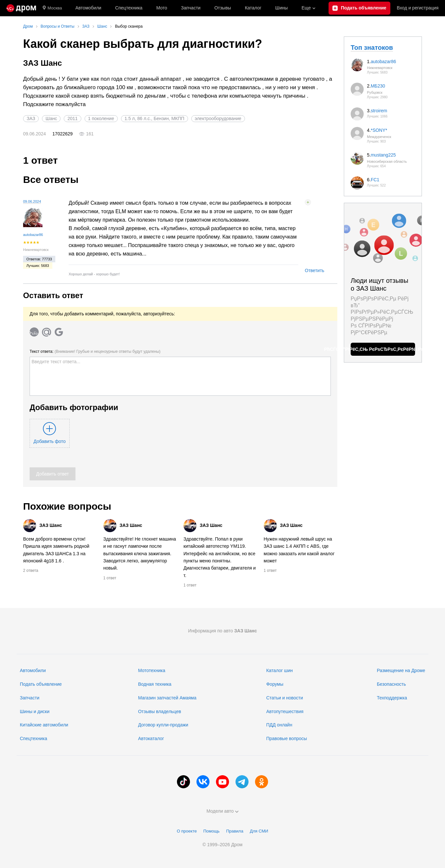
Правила (235, 831)
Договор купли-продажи (163, 725)
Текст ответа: (95, 351)
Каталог (253, 8)
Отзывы (223, 8)
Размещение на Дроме (401, 670)
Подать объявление (41, 684)
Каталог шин (279, 670)
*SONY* (379, 130)
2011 (72, 118)
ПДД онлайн (279, 725)
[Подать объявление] (359, 8)
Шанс (51, 118)
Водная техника (155, 684)
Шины (281, 8)
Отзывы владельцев (159, 711)
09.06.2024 (32, 201)
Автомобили (88, 8)
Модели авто (223, 811)
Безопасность (391, 684)
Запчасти (191, 8)
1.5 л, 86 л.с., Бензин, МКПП (155, 118)
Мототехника (152, 670)
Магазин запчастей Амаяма (167, 698)
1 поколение (101, 118)
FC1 (375, 180)
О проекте (187, 831)
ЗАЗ (31, 118)
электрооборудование (218, 118)
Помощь (211, 831)
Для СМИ (259, 831)
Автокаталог (151, 738)
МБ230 (378, 86)
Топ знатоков (372, 48)
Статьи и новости (284, 698)
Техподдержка (392, 698)
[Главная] (21, 8)
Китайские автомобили (44, 725)
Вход (418, 8)
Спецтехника (34, 738)
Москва (52, 8)
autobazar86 (33, 235)
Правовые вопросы (286, 738)
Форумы (275, 684)
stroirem (379, 111)
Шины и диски (35, 711)
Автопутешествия (285, 711)
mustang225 (383, 155)
